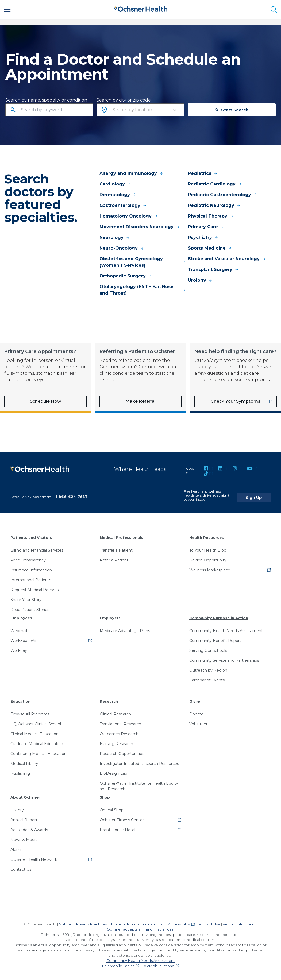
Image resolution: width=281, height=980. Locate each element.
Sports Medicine (210, 248)
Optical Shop (112, 808)
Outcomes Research (119, 732)
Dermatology (118, 195)
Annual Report (24, 818)
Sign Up (260, 493)
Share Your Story (26, 598)
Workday (19, 649)
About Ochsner (25, 796)
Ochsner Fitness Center (122, 818)
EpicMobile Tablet (118, 964)
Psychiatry (203, 237)
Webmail (19, 629)
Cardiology (115, 184)
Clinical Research (115, 712)
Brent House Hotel (118, 828)
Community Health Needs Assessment (226, 629)
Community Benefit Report (215, 639)
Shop (105, 796)
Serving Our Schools (208, 649)
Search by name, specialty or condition (46, 100)
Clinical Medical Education (34, 732)
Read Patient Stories (30, 608)
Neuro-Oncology (122, 248)
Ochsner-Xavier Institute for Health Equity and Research (139, 785)
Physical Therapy (211, 216)
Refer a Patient (114, 559)
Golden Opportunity (208, 559)
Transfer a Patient (116, 549)
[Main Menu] (7, 9)
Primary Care (206, 227)
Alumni (17, 848)
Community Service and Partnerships (224, 659)
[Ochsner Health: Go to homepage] (141, 8)
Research (109, 700)
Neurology (115, 237)
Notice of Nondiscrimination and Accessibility (150, 923)
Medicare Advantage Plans (125, 629)
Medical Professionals (121, 536)
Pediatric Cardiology (215, 184)
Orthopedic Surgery (126, 276)
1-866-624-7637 (71, 495)
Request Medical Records (34, 588)
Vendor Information (240, 923)
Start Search (232, 110)
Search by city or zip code (124, 100)
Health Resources (207, 536)
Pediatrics (203, 173)
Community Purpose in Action (219, 616)
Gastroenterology (123, 205)
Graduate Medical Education (37, 742)
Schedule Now (45, 401)
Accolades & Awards (29, 828)
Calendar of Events (207, 679)
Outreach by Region (208, 669)
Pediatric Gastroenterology (223, 195)
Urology (200, 280)
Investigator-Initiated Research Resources (139, 762)
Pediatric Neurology (214, 205)
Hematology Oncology (129, 216)
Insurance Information (31, 568)
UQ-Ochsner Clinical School (36, 722)
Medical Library (24, 762)
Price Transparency (28, 559)
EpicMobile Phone (158, 964)
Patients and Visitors (31, 536)
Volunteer (198, 722)
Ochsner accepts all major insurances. (140, 928)
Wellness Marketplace (210, 568)
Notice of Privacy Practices (83, 923)
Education (20, 700)
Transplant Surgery (213, 270)
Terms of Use (209, 923)
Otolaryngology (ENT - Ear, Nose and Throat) (143, 290)
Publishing (20, 772)
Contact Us (21, 868)
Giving (195, 700)
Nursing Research (116, 742)
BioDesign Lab (113, 772)
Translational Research (120, 722)
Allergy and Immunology (131, 173)
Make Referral (140, 401)
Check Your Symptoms (236, 401)
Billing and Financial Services (37, 549)
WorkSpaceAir (24, 639)
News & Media (24, 838)
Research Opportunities (122, 752)
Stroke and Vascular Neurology (227, 259)
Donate (196, 712)
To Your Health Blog (208, 549)
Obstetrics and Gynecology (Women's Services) (143, 262)
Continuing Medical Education (39, 752)
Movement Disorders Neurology (140, 227)
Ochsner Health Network (34, 858)
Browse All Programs (30, 712)
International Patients (31, 578)
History (17, 808)
